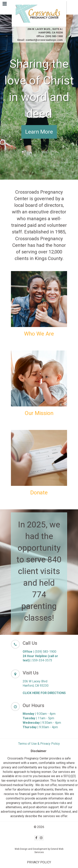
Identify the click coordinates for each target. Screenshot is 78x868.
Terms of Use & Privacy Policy (39, 744)
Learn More (39, 132)
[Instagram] (41, 838)
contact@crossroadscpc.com (44, 40)
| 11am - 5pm (38, 718)
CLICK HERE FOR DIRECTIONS (44, 693)
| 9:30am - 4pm (39, 714)
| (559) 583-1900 (39, 652)
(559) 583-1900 (54, 36)
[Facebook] (36, 838)
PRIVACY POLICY (39, 862)
